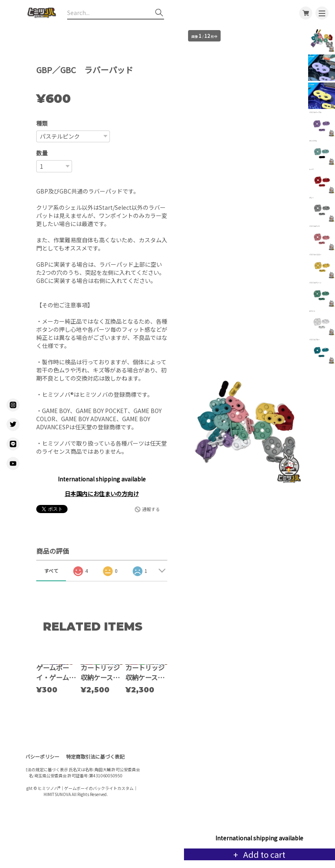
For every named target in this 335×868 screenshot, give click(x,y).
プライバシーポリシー (35, 796)
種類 (42, 123)
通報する (151, 509)
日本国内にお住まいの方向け (102, 494)
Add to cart (263, 854)
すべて (51, 571)
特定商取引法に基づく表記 (95, 796)
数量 (42, 153)
